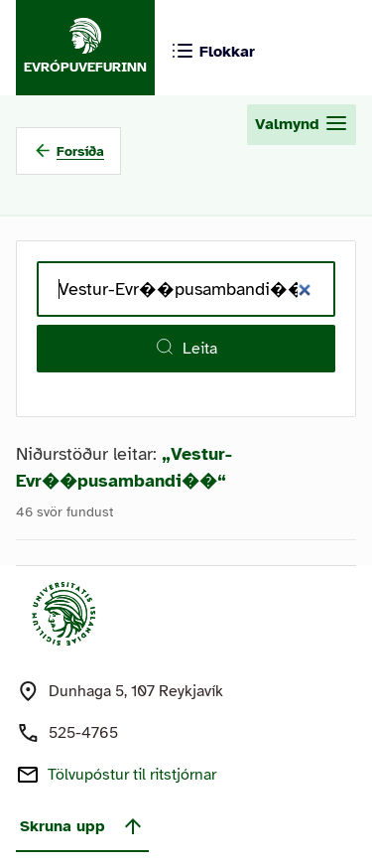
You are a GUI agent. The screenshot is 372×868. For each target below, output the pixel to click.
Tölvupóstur (132, 775)
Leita (186, 348)
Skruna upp (82, 826)
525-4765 (83, 733)
